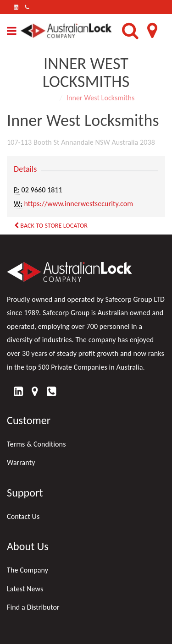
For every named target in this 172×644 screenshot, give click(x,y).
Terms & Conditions (36, 444)
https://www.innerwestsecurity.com (78, 204)
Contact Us (23, 516)
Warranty (21, 462)
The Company (28, 570)
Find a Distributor (33, 607)
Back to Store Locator (51, 226)
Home (47, 98)
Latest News (25, 589)
